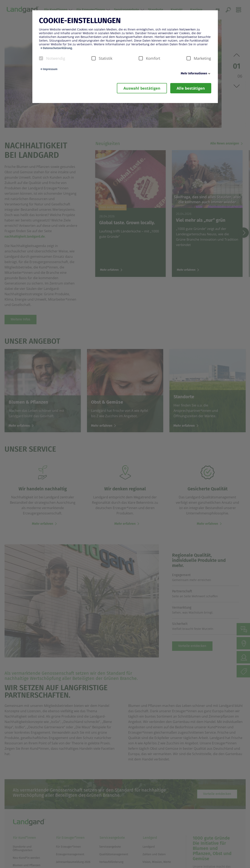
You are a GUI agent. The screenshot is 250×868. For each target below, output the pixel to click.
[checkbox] (41, 58)
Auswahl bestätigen (142, 88)
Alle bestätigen (191, 88)
